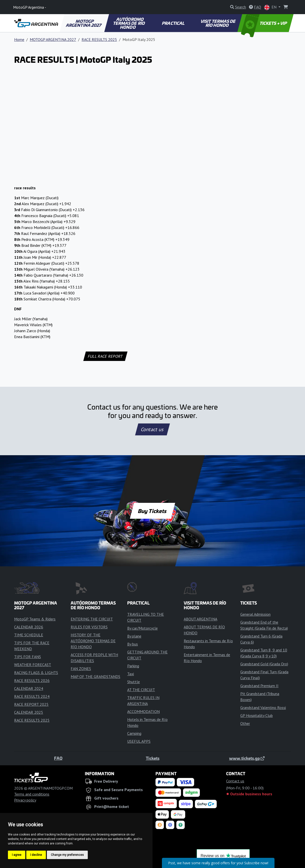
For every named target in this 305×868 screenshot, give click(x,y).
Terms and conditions (32, 794)
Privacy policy (25, 800)
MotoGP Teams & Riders (35, 619)
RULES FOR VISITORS (89, 627)
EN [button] (271, 7)
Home (19, 39)
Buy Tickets (152, 511)
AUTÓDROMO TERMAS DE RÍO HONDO (129, 23)
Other (245, 723)
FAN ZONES (81, 669)
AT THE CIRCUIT (141, 690)
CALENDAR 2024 (29, 688)
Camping (134, 733)
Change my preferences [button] (67, 855)
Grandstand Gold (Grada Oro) (264, 664)
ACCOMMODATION (143, 711)
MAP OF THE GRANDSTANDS (95, 676)
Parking (133, 666)
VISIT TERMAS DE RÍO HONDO (218, 23)
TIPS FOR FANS (28, 657)
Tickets (153, 758)
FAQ (58, 758)
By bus (133, 644)
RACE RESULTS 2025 (99, 39)
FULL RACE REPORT (106, 356)
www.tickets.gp (247, 758)
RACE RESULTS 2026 (32, 680)
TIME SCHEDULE (29, 635)
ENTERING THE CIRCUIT (92, 619)
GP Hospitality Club (257, 715)
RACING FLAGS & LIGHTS (36, 673)
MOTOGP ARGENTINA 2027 (84, 23)
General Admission (255, 614)
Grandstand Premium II (259, 686)
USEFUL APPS (139, 741)
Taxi (131, 674)
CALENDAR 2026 (29, 627)
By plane (134, 636)
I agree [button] (17, 855)
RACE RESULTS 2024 (32, 696)
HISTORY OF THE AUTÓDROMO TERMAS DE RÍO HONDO (93, 641)
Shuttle (134, 682)
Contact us (152, 429)
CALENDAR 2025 (29, 712)
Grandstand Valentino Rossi (263, 707)
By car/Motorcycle (142, 628)
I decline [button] (36, 855)
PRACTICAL (173, 23)
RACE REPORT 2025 (31, 704)
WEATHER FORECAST (33, 665)
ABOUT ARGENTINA (200, 619)
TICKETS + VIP (264, 23)
